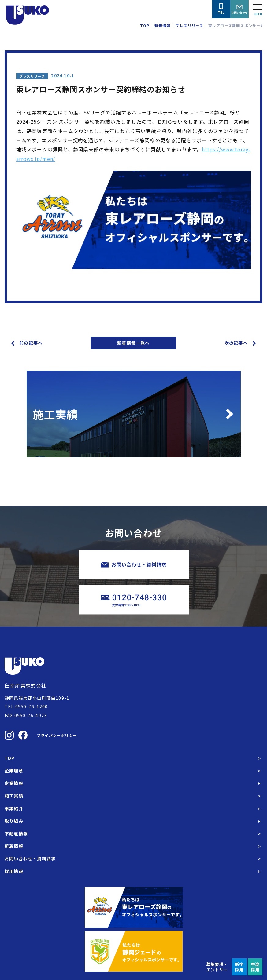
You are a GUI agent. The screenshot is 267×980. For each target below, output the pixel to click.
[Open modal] (258, 9)
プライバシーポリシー (57, 735)
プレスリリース (32, 76)
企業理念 (14, 771)
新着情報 (14, 846)
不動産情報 (16, 833)
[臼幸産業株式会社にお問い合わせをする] (239, 9)
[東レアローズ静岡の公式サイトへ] (134, 907)
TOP (10, 758)
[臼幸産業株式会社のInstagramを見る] (9, 735)
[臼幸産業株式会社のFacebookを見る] (23, 735)
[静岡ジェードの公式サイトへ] (134, 951)
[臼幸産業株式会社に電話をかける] (221, 9)
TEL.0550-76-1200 (26, 706)
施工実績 (14, 796)
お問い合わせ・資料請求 (30, 858)
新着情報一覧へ (133, 343)
